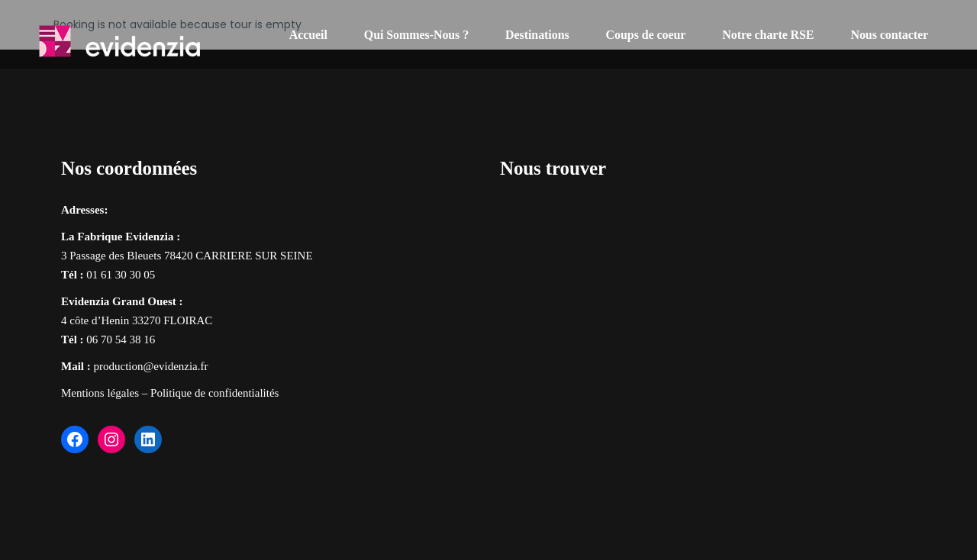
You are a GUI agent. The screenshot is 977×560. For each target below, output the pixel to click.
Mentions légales (100, 393)
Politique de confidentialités (214, 393)
